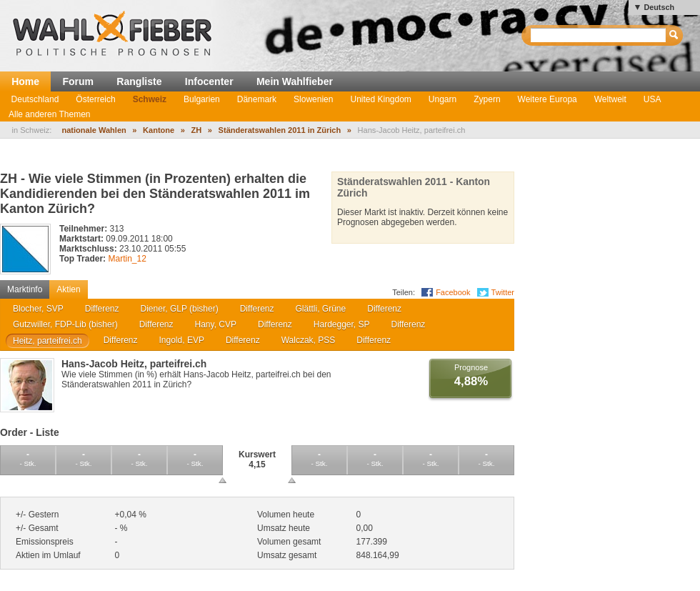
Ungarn (442, 99)
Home (25, 81)
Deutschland (35, 99)
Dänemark (257, 99)
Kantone (159, 130)
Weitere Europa (547, 99)
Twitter (503, 292)
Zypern (487, 99)
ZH (197, 130)
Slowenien (313, 99)
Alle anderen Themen (50, 114)
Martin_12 (127, 259)
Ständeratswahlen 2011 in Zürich (280, 130)
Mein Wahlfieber (295, 81)
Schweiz (150, 99)
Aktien (68, 289)
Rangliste (139, 81)
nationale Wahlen (94, 130)
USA (652, 99)
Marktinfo (25, 289)
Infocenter (209, 81)
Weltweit (610, 99)
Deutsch (659, 7)
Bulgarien (202, 99)
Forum (78, 81)
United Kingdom (380, 99)
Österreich (95, 99)
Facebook (453, 292)
